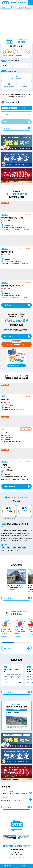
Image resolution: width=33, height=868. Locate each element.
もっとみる (7, 598)
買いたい (8, 866)
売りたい (25, 866)
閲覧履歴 (21, 7)
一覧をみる (8, 305)
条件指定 (6, 128)
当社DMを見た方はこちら (16, 366)
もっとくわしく (9, 336)
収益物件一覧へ (9, 486)
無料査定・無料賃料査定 (16, 344)
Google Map (13, 858)
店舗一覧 (21, 858)
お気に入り (29, 7)
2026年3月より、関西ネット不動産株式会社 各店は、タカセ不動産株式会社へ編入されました (16, 96)
